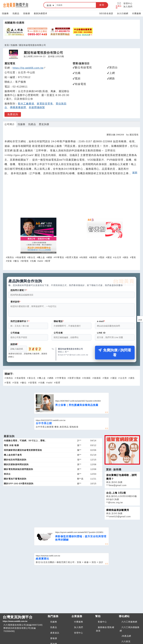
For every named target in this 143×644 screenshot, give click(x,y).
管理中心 (128, 3)
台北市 (118, 257)
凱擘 (48, 261)
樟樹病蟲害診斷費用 (118, 512)
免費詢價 (119, 5)
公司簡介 (10, 124)
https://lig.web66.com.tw (29, 68)
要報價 (54, 640)
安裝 (10, 261)
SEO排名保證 (106, 13)
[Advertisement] (71, 198)
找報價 (27, 13)
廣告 (126, 257)
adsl (41, 261)
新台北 (32, 257)
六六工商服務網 (129, 624)
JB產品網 (126, 638)
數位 (17, 261)
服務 (49, 5)
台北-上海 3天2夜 (116, 495)
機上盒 (42, 257)
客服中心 (102, 624)
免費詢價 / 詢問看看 (115, 354)
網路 (50, 257)
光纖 (34, 261)
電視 (134, 257)
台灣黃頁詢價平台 (24, 621)
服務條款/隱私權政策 (105, 631)
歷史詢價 (44, 124)
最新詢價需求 (41, 13)
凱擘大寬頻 (72, 257)
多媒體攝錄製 (37, 107)
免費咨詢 (13, 114)
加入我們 (128, 7)
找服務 (5, 13)
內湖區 (84, 257)
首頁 (7, 45)
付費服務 (137, 13)
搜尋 (102, 5)
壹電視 (25, 261)
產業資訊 (55, 635)
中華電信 (60, 257)
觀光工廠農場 (26, 104)
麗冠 (109, 257)
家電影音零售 (45, 104)
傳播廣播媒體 (18, 107)
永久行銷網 (123, 13)
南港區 (94, 257)
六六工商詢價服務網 (130, 631)
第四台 (11, 257)
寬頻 (102, 257)
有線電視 (21, 257)
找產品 (16, 13)
